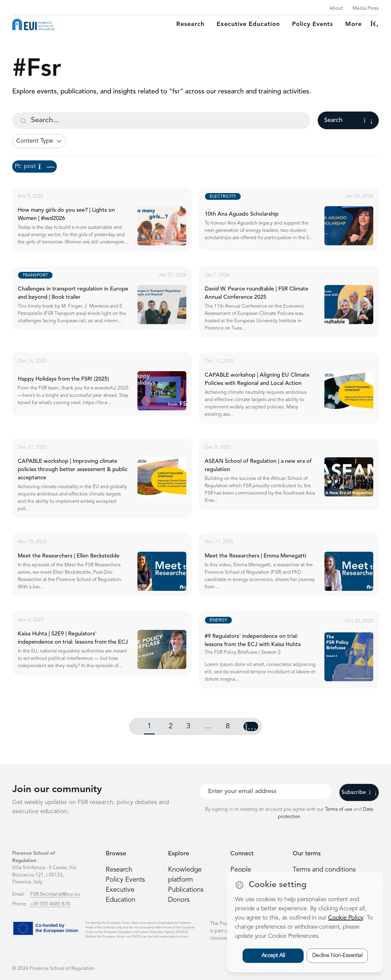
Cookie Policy (346, 918)
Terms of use (339, 810)
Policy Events (312, 24)
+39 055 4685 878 (50, 904)
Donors (179, 900)
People (241, 870)
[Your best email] (266, 792)
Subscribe (359, 792)
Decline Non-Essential (337, 956)
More (353, 24)
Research (190, 24)
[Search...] (161, 121)
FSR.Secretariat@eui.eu (55, 894)
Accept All (273, 956)
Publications (186, 890)
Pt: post (35, 166)
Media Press (366, 9)
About (336, 9)
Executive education (248, 24)
